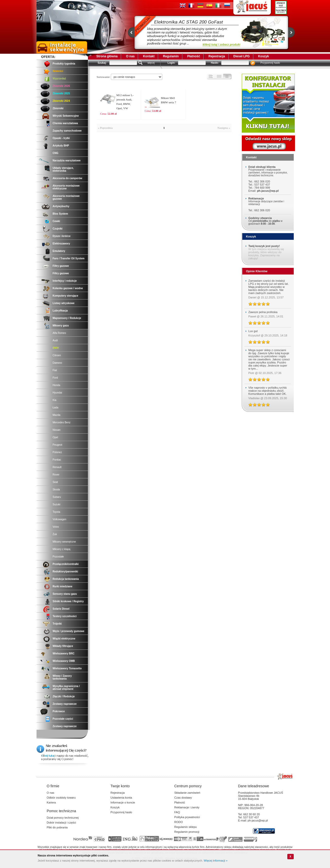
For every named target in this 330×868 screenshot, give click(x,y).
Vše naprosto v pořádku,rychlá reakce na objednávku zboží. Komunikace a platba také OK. (268, 391)
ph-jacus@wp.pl (268, 191)
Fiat (55, 370)
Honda (56, 385)
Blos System (60, 214)
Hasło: (215, 63)
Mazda (57, 415)
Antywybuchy (61, 206)
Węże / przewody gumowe (69, 631)
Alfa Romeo (59, 333)
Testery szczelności (65, 616)
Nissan (57, 430)
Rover (56, 475)
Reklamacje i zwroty (187, 807)
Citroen (57, 355)
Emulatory (59, 251)
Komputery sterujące (65, 296)
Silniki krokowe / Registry (68, 601)
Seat (55, 482)
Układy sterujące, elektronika (63, 169)
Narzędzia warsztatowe (67, 161)
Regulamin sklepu (186, 827)
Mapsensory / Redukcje (67, 318)
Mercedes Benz (62, 422)
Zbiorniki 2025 (61, 93)
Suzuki (57, 504)
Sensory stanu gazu (65, 594)
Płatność (194, 56)
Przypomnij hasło (270, 63)
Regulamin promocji (187, 832)
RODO (179, 822)
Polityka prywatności (187, 817)
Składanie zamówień (187, 793)
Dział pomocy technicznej (63, 818)
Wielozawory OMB (64, 661)
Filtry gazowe (61, 266)
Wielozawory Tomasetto (67, 668)
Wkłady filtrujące (63, 646)
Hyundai (57, 393)
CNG (56, 153)
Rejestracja (217, 56)
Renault (57, 467)
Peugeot (57, 445)
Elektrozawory (61, 244)
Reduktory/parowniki (65, 572)
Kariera (51, 802)
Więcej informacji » (216, 861)
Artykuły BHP (61, 146)
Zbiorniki (58, 108)
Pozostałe (58, 557)
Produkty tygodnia (64, 64)
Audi (55, 340)
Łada (56, 408)
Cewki (56, 221)
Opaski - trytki (61, 138)
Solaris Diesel (61, 609)
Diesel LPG (241, 56)
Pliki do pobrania (57, 827)
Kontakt (149, 56)
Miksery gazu (61, 326)
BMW (56, 348)
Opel (55, 437)
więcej (151, 63)
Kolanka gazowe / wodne (68, 288)
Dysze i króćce (62, 236)
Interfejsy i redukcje (65, 281)
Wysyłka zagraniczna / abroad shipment (66, 688)
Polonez (57, 452)
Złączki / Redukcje (64, 696)
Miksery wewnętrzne (64, 542)
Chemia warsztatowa (65, 123)
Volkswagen (60, 519)
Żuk (55, 534)
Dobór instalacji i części (61, 823)
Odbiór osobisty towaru (61, 798)
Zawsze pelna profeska (263, 312)
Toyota (56, 512)
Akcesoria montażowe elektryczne (66, 187)
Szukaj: (102, 63)
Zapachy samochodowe (67, 131)
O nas (130, 56)
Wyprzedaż (59, 79)
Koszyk (263, 56)
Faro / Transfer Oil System (69, 258)
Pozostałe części (63, 719)
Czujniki (58, 229)
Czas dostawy (183, 798)
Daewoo (57, 363)
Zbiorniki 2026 (61, 86)
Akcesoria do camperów (68, 178)
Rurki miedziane (63, 586)
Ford (55, 378)
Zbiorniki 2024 (61, 101)
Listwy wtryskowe (64, 303)
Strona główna (107, 56)
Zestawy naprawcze (65, 704)
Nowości (58, 71)
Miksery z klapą (62, 549)
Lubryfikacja (60, 311)
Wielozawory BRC (64, 654)
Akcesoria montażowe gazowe (66, 197)
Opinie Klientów (257, 271)
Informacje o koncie (123, 802)
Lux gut (253, 331)
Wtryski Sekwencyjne (66, 116)
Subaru (57, 497)
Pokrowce (59, 711)
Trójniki (57, 624)
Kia (55, 400)
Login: (171, 63)
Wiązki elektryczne (64, 639)
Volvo (56, 527)
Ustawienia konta (121, 798)
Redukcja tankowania (66, 579)
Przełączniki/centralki (66, 564)
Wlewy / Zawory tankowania (62, 677)
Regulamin (171, 56)
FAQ (177, 812)
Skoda (56, 490)
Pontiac (57, 460)
